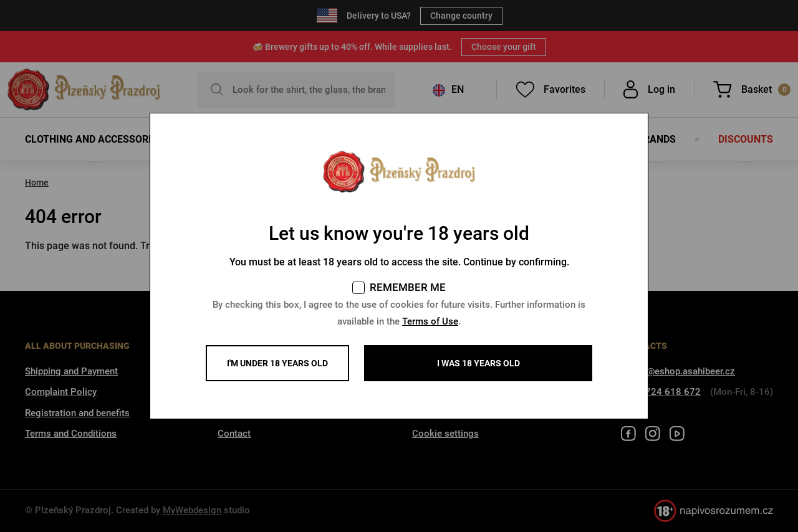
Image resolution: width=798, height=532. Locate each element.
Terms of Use (430, 321)
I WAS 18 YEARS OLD (478, 363)
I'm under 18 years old (277, 363)
